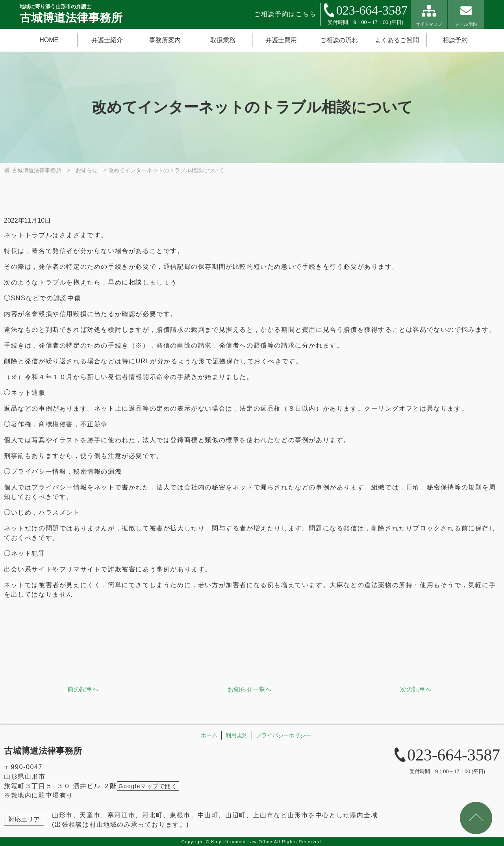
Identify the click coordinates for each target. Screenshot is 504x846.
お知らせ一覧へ (250, 689)
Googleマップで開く (148, 786)
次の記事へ (416, 689)
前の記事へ (83, 689)
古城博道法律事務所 (43, 751)
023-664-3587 (372, 10)
